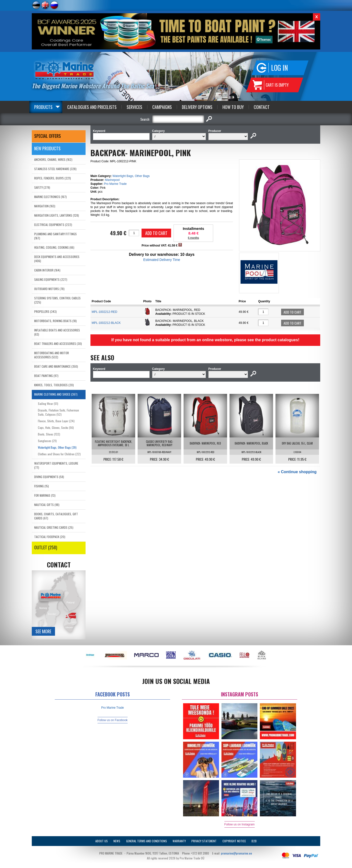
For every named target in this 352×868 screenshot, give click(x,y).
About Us (102, 841)
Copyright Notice (234, 841)
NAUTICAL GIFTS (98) (47, 505)
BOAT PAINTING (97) (46, 376)
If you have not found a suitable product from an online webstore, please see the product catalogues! (205, 340)
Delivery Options (197, 107)
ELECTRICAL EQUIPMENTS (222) (53, 225)
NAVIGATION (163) (45, 206)
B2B (254, 841)
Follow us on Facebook (113, 720)
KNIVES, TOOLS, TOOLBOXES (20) (54, 385)
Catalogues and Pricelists (92, 107)
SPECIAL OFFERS (48, 136)
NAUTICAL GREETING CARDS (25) (54, 527)
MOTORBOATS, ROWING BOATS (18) (55, 321)
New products (47, 148)
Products (43, 107)
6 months (193, 238)
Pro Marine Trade (115, 184)
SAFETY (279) (42, 187)
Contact (262, 107)
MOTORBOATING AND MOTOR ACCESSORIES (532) (52, 355)
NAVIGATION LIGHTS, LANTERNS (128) (57, 215)
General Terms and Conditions (147, 841)
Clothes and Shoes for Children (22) (59, 454)
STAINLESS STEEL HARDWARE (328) (55, 169)
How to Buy (233, 107)
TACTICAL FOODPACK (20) (50, 537)
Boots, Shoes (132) (49, 434)
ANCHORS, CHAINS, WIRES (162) (53, 159)
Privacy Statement (204, 841)
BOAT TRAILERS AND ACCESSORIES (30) (58, 344)
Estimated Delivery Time (162, 260)
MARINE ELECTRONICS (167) (50, 197)
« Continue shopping (297, 472)
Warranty (179, 841)
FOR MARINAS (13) (45, 495)
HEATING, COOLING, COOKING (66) (54, 247)
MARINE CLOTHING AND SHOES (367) (56, 394)
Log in (280, 68)
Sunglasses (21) (47, 441)
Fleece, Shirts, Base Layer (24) (56, 421)
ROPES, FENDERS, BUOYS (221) (53, 178)
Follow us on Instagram (240, 824)
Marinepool (112, 180)
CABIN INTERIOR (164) (47, 270)
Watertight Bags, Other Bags (131, 176)
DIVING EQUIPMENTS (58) (49, 477)
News (117, 841)
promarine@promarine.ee (236, 853)
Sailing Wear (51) (48, 404)
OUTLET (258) (46, 547)
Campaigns (162, 107)
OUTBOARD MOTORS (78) (49, 289)
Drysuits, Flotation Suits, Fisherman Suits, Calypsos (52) (58, 412)
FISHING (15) (42, 486)
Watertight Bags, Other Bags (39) (57, 447)
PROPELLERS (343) (45, 311)
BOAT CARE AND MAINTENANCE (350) (56, 366)
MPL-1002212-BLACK (106, 323)
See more (43, 631)
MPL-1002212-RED (104, 312)
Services (134, 107)
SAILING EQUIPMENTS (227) (51, 279)
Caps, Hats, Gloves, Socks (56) (56, 428)
